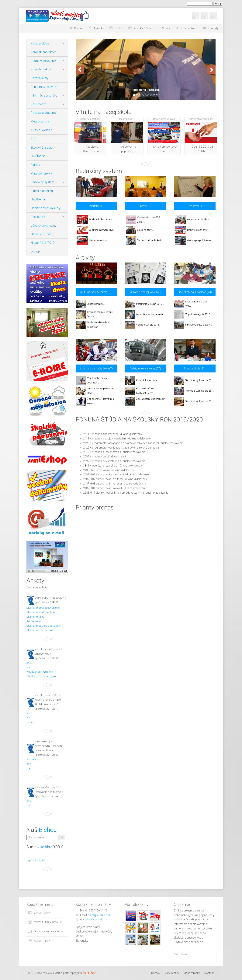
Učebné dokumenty (43, 226)
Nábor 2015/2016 (43, 234)
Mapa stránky (42, 913)
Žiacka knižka (42, 941)
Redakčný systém (42, 182)
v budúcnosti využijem (40, 672)
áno (29, 663)
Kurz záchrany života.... (148, 380)
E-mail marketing (42, 191)
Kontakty (213, 28)
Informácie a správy (44, 95)
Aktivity (35, 165)
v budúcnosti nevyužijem (41, 676)
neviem (31, 722)
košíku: (46, 847)
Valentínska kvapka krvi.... (102, 230)
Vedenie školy (189, 28)
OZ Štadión (38, 156)
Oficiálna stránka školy (46, 208)
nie (28, 667)
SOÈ (33, 139)
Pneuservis (38, 217)
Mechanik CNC (35, 617)
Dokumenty (38, 104)
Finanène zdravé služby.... (199, 325)
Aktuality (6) (96, 206)
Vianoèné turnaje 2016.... (149, 325)
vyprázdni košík (36, 860)
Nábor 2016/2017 (43, 243)
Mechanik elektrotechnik (41, 612)
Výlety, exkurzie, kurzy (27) (146, 368)
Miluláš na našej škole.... (199, 219)
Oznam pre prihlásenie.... (200, 240)
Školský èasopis (41, 148)
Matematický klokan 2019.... (150, 304)
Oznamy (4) (195, 206)
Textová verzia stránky (48, 922)
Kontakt (209, 973)
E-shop (35, 251)
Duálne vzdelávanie (43, 61)
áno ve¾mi (33, 759)
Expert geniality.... (96, 304)
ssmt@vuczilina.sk (99, 915)
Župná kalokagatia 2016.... (199, 314)
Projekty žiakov (41, 69)
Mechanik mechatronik (40, 630)
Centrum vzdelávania (44, 87)
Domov (79, 28)
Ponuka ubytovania (43, 113)
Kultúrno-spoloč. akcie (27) (96, 292)
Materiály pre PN (42, 173)
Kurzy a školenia (41, 130)
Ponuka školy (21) (195, 368)
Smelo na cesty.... (146, 230)
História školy (40, 78)
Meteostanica (40, 121)
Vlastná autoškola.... (99, 240)
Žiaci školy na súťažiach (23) (195, 292)
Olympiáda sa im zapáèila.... (151, 314)
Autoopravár (34, 621)
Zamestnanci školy (43, 52)
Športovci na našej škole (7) (96, 368)
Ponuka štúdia (40, 43)
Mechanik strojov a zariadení (43, 626)
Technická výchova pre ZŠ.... (199, 380)
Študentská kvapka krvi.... (102, 219)
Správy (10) (145, 206)
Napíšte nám (39, 199)
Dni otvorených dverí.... (199, 230)
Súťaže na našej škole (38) (146, 292)
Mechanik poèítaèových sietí (43, 608)
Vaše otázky (172, 973)
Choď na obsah (54, 28)
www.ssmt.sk (95, 919)
